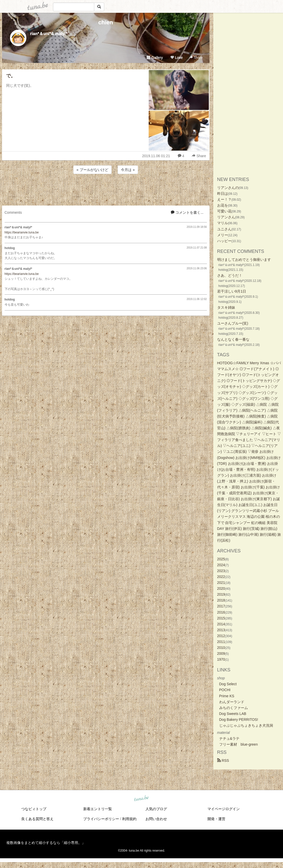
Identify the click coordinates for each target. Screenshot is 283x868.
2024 (221, 565)
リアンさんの (228, 188)
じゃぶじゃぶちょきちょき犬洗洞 (246, 725)
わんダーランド (232, 702)
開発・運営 (216, 819)
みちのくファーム (234, 708)
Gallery (155, 58)
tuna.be (141, 799)
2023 (221, 571)
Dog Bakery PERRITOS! (239, 720)
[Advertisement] (106, 189)
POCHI (225, 690)
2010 (221, 648)
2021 (221, 583)
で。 (11, 76)
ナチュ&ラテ (229, 738)
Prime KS (227, 696)
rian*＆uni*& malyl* (49, 34)
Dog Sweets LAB (233, 714)
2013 (221, 630)
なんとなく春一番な (233, 339)
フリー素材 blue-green (239, 744)
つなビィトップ (34, 809)
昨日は (223, 194)
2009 (221, 653)
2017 (221, 606)
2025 (221, 559)
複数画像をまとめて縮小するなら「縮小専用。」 (46, 843)
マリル (223, 223)
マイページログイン (224, 809)
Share (196, 57)
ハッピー (224, 241)
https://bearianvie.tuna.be (22, 232)
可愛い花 (224, 211)
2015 (221, 618)
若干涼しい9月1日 (232, 291)
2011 (221, 642)
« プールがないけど (92, 170)
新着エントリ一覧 (98, 809)
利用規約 (129, 819)
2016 (221, 612)
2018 (221, 600)
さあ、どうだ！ (230, 275)
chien (106, 22)
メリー (223, 235)
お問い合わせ (156, 819)
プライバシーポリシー (101, 819)
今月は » (128, 170)
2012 (221, 636)
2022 (221, 577)
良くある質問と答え (37, 819)
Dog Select (228, 684)
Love (176, 58)
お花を (223, 205)
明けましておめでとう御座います (244, 260)
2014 (221, 624)
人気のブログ (156, 809)
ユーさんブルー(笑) (233, 323)
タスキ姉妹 (226, 307)
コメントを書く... (187, 212)
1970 (221, 659)
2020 (221, 588)
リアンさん (226, 217)
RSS (223, 760)
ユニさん (224, 229)
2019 (221, 594)
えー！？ (224, 199)
